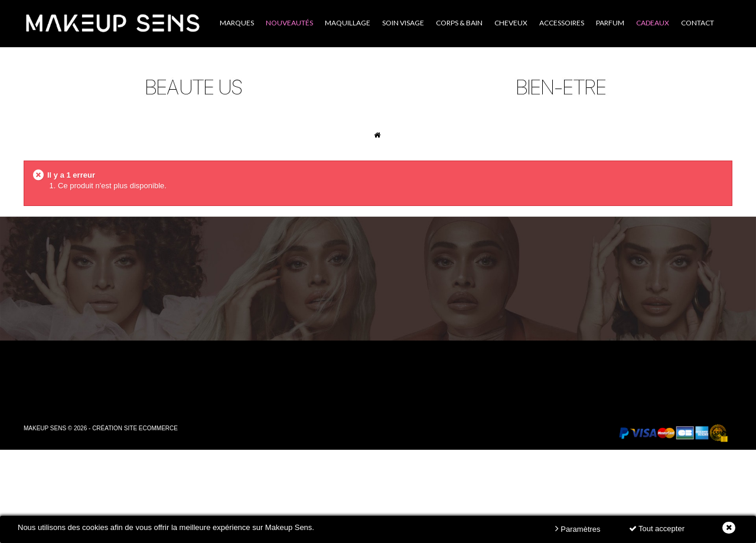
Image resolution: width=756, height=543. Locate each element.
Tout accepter (657, 529)
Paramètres (578, 529)
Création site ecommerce (135, 428)
